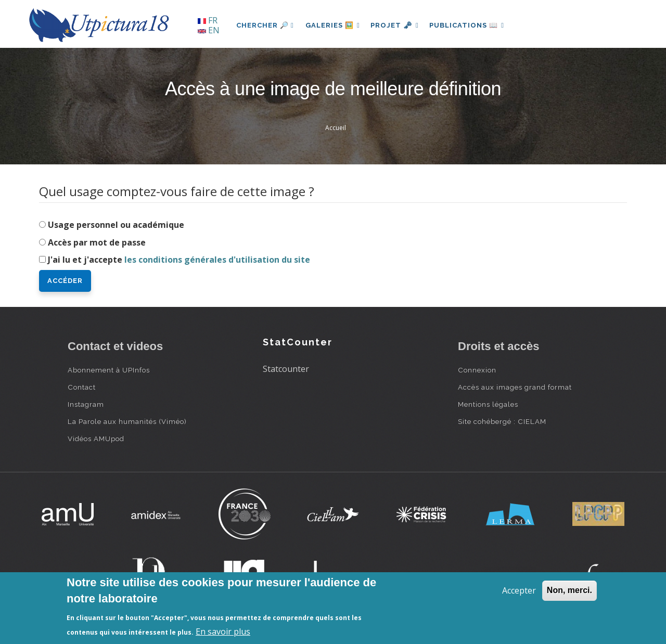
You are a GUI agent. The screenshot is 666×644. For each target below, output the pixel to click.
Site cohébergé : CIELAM (502, 421)
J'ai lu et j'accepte (179, 260)
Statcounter (286, 369)
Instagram (86, 404)
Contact (82, 387)
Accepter (519, 590)
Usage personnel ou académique (116, 225)
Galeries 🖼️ (334, 25)
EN (209, 30)
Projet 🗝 (398, 25)
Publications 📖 (471, 25)
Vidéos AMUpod (96, 439)
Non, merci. (569, 590)
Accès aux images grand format (515, 387)
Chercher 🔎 (265, 25)
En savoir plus (223, 632)
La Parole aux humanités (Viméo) (127, 421)
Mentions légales (488, 404)
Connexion (477, 370)
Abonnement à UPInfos (109, 370)
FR (208, 20)
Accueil (336, 128)
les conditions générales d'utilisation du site (217, 260)
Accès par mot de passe (97, 242)
